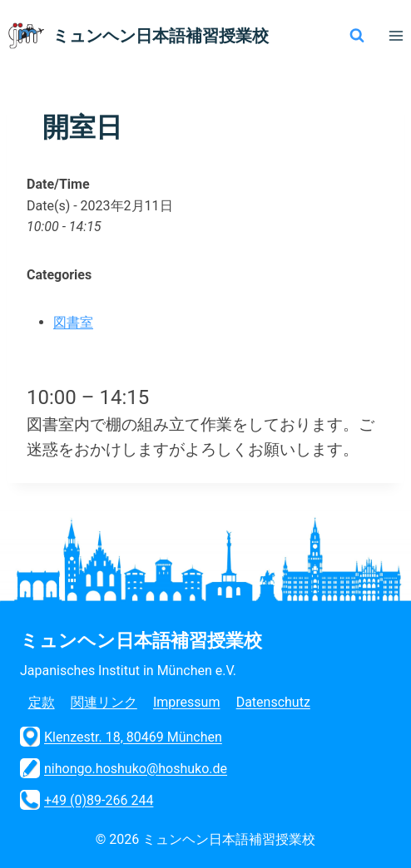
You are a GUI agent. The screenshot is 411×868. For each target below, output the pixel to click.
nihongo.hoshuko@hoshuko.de (124, 768)
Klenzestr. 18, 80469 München (121, 737)
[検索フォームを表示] (357, 36)
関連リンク (104, 702)
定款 (42, 702)
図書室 (73, 322)
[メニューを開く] (396, 35)
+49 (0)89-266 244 (87, 800)
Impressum (187, 702)
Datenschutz (273, 702)
